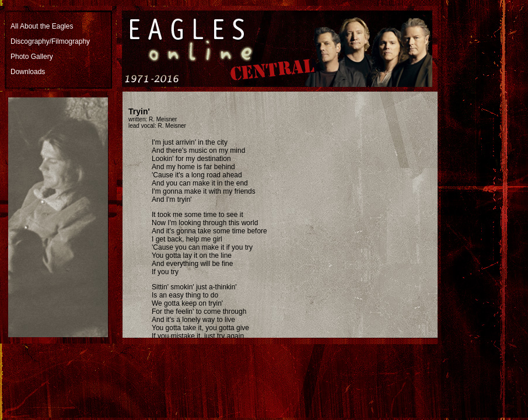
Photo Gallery (32, 57)
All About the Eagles (42, 26)
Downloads (28, 72)
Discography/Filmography (50, 41)
